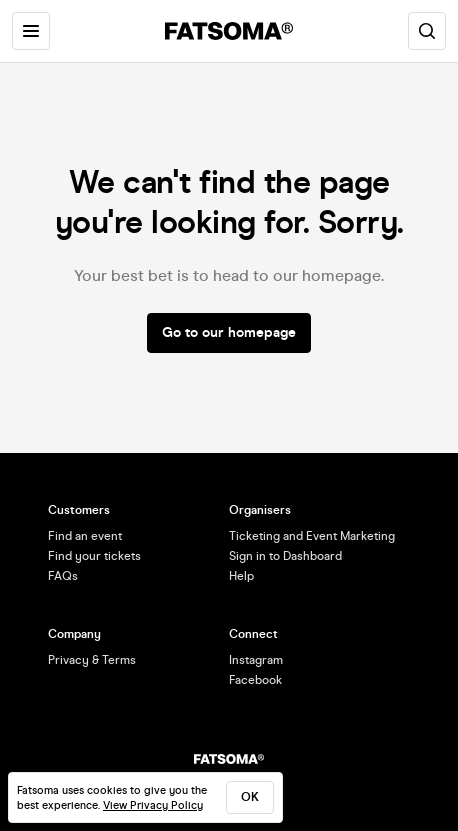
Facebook (255, 680)
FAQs (63, 576)
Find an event (85, 536)
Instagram (256, 660)
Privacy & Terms (92, 660)
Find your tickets (94, 556)
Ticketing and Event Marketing (312, 536)
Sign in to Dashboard (285, 556)
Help (241, 576)
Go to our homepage (229, 332)
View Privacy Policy (153, 805)
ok (250, 797)
